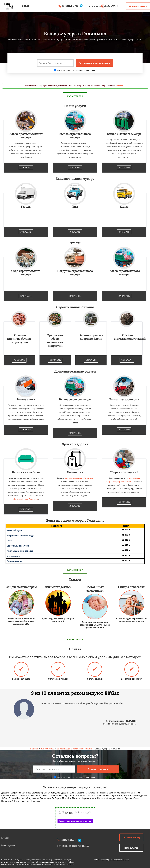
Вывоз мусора (47, 749)
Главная (34, 749)
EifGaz (5, 838)
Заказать (26, 168)
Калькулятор (109, 6)
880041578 (70, 6)
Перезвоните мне (98, 6)
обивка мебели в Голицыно (25, 499)
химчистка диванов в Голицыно (79, 478)
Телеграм (120, 86)
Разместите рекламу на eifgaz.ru (75, 821)
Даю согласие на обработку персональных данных (75, 70)
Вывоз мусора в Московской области (75, 749)
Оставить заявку (138, 6)
